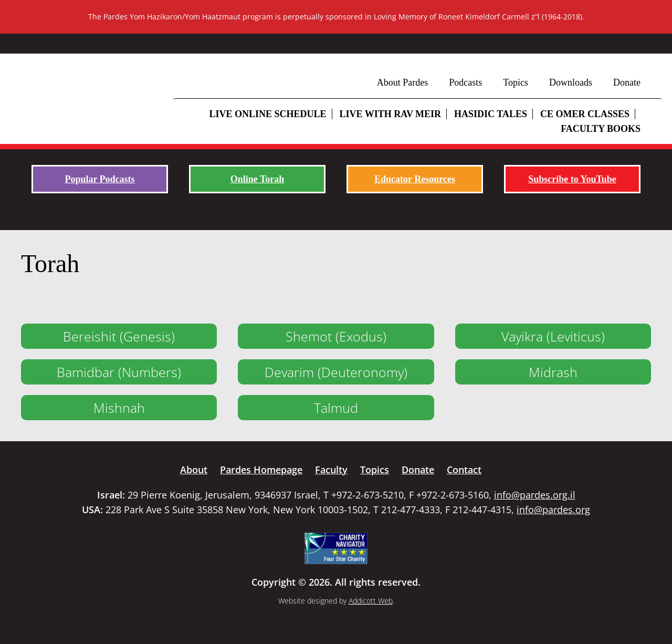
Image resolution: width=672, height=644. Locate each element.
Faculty (331, 470)
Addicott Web (371, 601)
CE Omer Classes (585, 114)
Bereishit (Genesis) (119, 336)
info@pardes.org (553, 510)
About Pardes (403, 82)
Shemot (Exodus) (336, 336)
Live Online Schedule (267, 114)
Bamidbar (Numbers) (119, 372)
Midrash (553, 372)
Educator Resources (415, 179)
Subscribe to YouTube (572, 179)
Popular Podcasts (99, 179)
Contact (464, 470)
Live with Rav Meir (391, 114)
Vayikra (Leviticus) (553, 336)
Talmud (336, 408)
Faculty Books (601, 129)
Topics (516, 82)
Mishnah (119, 408)
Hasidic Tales (491, 114)
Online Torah (258, 179)
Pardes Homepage (261, 470)
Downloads (571, 82)
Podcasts (465, 82)
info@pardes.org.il (535, 495)
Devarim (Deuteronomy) (336, 372)
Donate (627, 82)
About (194, 470)
